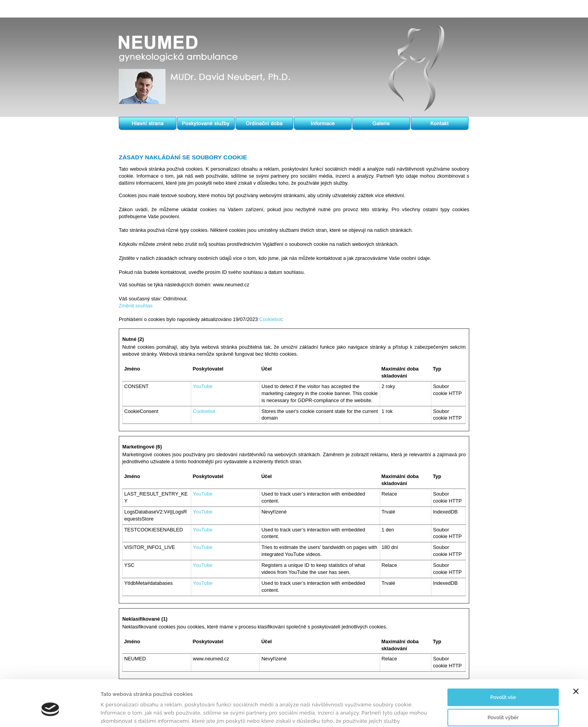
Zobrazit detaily (376, 712)
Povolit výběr (503, 685)
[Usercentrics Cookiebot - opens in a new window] (50, 713)
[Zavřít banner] (576, 659)
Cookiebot (271, 319)
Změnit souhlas (136, 306)
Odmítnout (503, 705)
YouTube (202, 386)
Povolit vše (503, 665)
